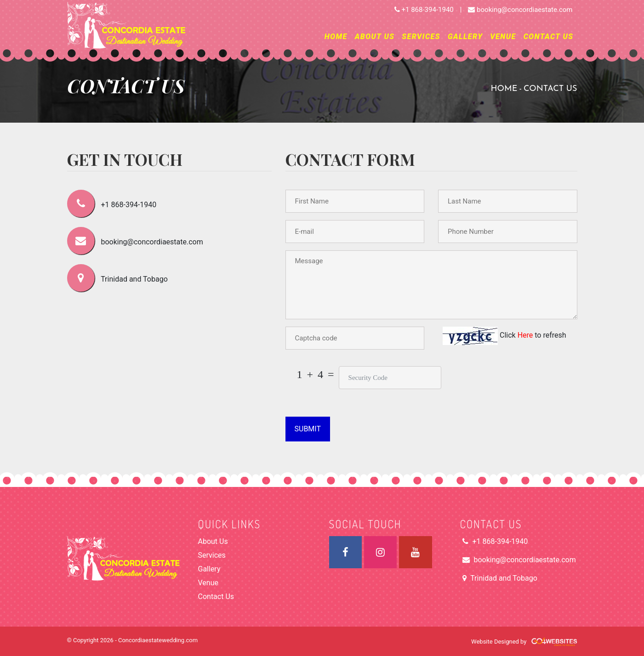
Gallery (465, 37)
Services (421, 37)
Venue (503, 37)
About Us (375, 37)
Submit (308, 429)
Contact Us (549, 37)
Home (336, 37)
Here (526, 335)
